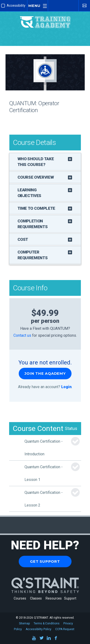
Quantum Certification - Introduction (44, 448)
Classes (37, 598)
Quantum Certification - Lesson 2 (44, 499)
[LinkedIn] (49, 639)
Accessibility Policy (39, 629)
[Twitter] (42, 639)
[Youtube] (34, 639)
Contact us (22, 335)
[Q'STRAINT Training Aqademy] (45, 18)
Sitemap (24, 623)
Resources (54, 598)
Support (70, 598)
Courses (20, 598)
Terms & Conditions (47, 623)
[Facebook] (56, 639)
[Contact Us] (84, 5)
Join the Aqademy (45, 373)
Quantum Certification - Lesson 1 (44, 473)
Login (66, 387)
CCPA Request (65, 629)
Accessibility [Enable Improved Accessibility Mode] (13, 6)
